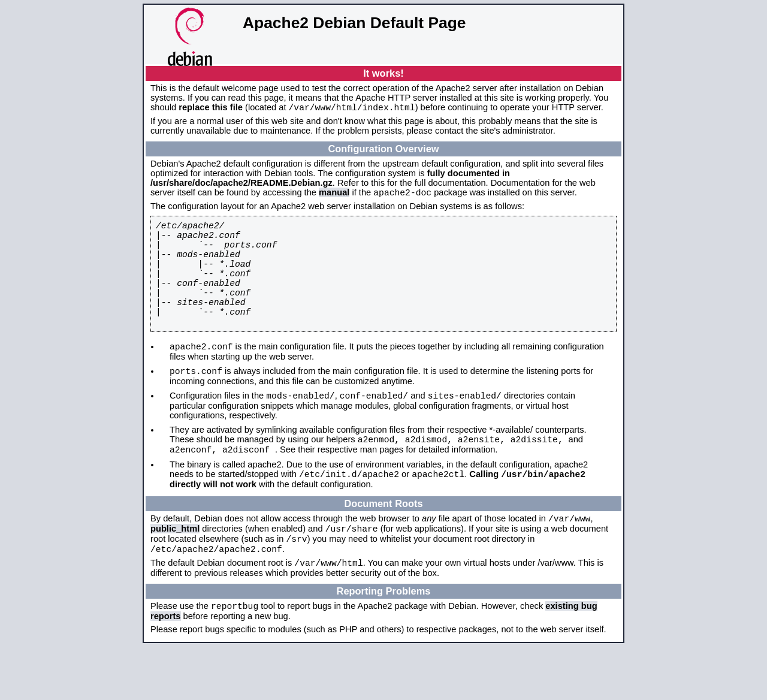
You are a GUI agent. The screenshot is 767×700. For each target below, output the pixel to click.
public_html (175, 573)
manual (334, 196)
